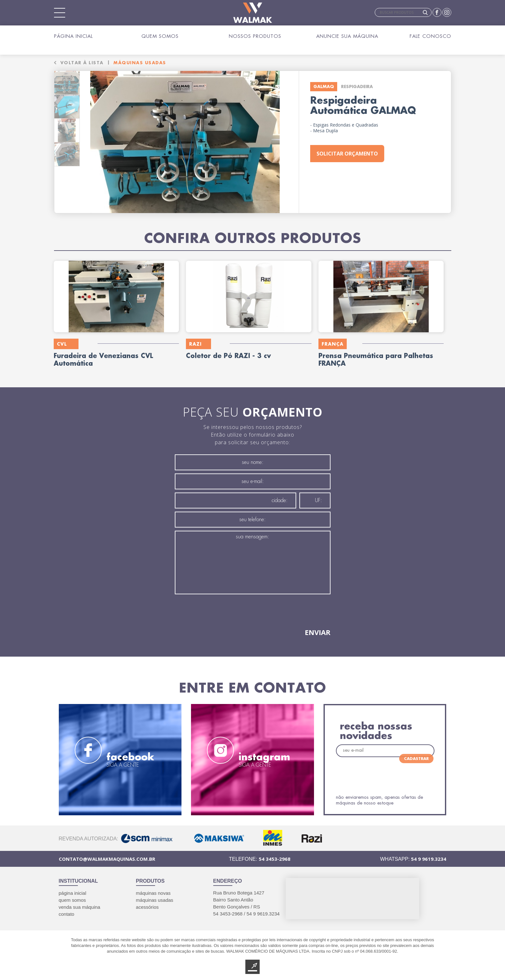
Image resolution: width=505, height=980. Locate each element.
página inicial (73, 890)
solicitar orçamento (347, 147)
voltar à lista (82, 55)
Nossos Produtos (255, 36)
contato (67, 911)
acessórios (147, 904)
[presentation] (223, 611)
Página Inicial (73, 36)
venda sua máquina (80, 904)
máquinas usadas (155, 897)
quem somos (72, 897)
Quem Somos (160, 36)
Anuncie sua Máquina (347, 36)
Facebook (437, 12)
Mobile (60, 13)
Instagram (447, 12)
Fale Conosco (430, 36)
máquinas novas (153, 890)
